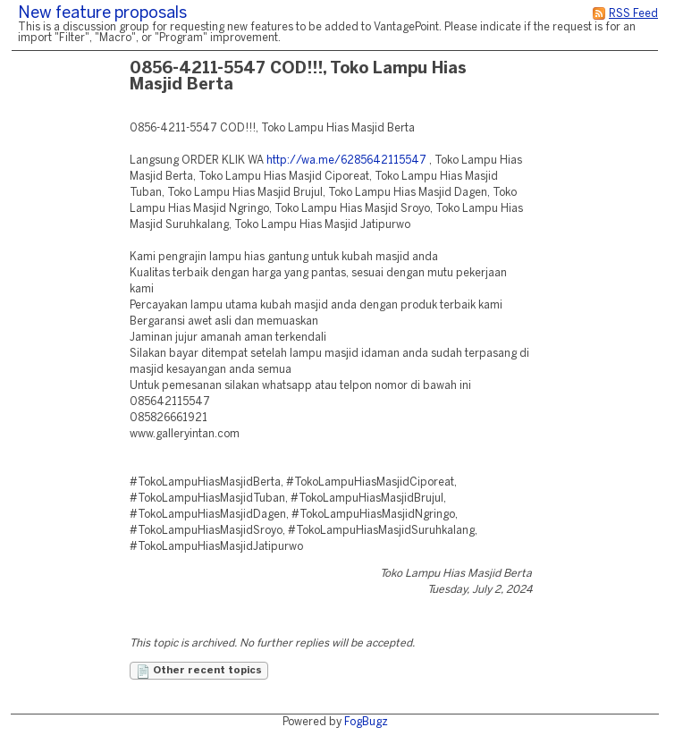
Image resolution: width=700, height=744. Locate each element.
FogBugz (366, 722)
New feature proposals (102, 14)
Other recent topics (199, 672)
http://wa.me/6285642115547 (346, 161)
